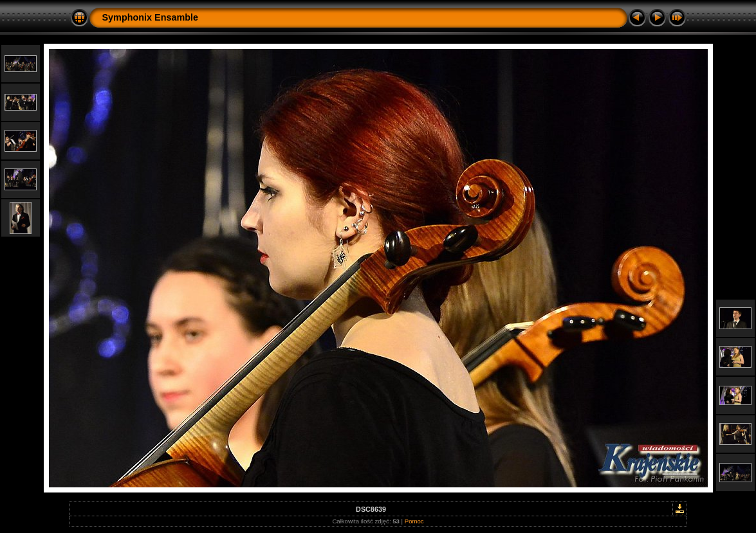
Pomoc (414, 521)
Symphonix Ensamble (151, 17)
